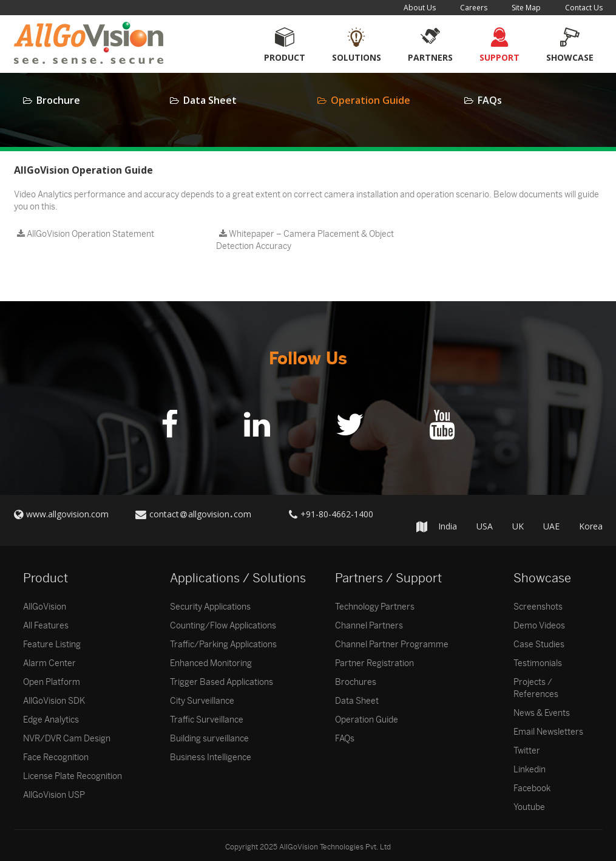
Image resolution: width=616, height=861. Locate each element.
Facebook (532, 788)
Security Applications (210, 607)
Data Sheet (203, 100)
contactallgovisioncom (200, 514)
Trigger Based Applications (222, 682)
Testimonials (538, 663)
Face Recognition (56, 757)
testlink (230, 264)
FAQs (483, 100)
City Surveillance (202, 701)
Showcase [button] (570, 57)
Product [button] (285, 57)
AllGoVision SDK (54, 701)
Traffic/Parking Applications (223, 645)
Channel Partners (369, 626)
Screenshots (538, 607)
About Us (420, 8)
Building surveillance (209, 739)
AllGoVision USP (54, 795)
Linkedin (530, 770)
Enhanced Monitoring (211, 663)
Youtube (529, 807)
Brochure (52, 100)
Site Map (526, 8)
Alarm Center (49, 663)
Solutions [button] (357, 57)
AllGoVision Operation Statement (86, 234)
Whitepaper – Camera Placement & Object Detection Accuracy (305, 240)
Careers (474, 8)
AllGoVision (45, 607)
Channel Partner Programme (392, 645)
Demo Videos (539, 626)
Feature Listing (52, 645)
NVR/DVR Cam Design (67, 739)
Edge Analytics (51, 720)
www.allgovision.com (67, 514)
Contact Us (584, 8)
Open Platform (52, 682)
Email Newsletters (548, 732)
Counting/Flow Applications (223, 626)
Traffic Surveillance (207, 720)
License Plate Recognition (73, 776)
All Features (46, 626)
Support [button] (499, 57)
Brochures (356, 682)
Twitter (527, 751)
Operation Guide (364, 100)
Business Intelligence (211, 757)
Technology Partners (375, 607)
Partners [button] (430, 57)
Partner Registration (374, 663)
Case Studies (539, 645)
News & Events (542, 713)
